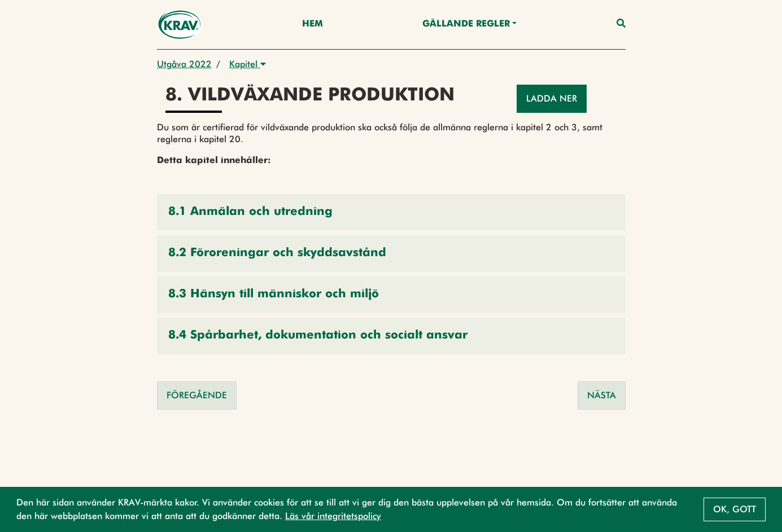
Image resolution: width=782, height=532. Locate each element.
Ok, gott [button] (735, 509)
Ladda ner (552, 98)
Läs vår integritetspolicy (333, 516)
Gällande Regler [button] (466, 24)
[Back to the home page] (180, 25)
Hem (313, 24)
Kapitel (248, 64)
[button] (391, 212)
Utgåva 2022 (184, 64)
